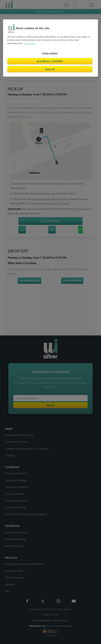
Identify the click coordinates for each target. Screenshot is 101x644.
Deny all (50, 69)
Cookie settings (50, 53)
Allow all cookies (50, 61)
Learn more (29, 43)
